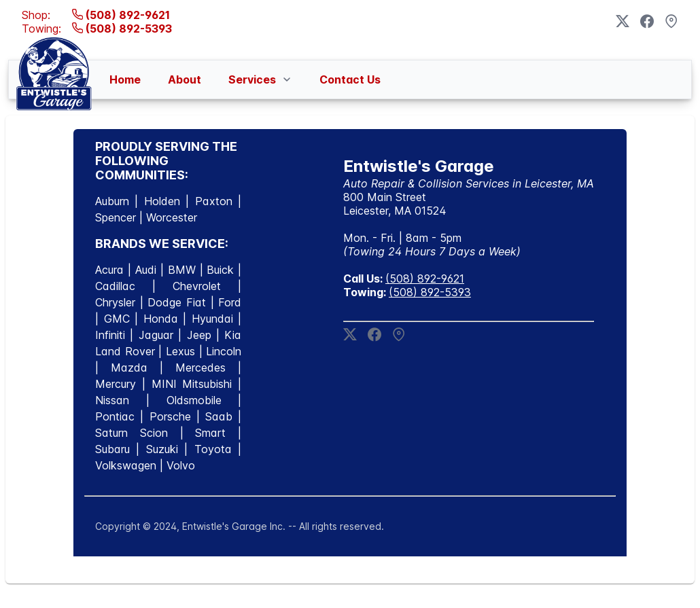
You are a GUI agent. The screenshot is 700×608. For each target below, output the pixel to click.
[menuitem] (125, 79)
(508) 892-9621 (121, 15)
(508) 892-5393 (122, 29)
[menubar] (245, 79)
